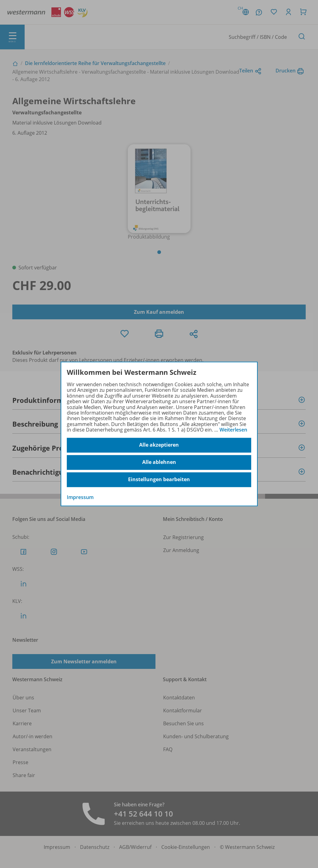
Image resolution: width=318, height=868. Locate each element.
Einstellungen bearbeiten (159, 480)
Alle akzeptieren (159, 445)
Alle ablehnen (159, 462)
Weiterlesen (233, 430)
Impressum (80, 497)
